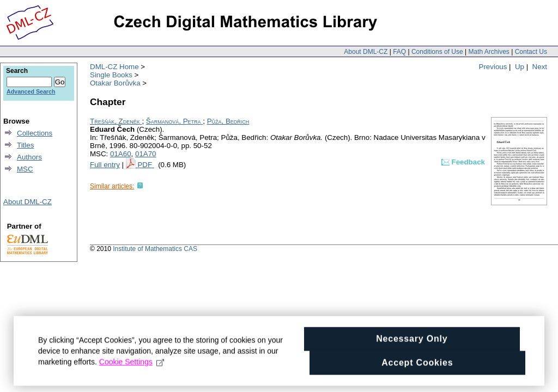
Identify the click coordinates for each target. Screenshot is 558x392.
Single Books (111, 75)
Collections (35, 133)
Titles (25, 145)
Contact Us (531, 52)
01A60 (121, 154)
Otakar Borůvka (115, 83)
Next (540, 67)
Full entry (105, 165)
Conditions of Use (437, 52)
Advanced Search (31, 91)
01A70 (146, 154)
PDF (145, 165)
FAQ (399, 52)
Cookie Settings (132, 369)
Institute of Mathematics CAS (155, 249)
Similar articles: (112, 186)
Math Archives (489, 52)
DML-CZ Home (114, 67)
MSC (25, 169)
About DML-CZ (366, 52)
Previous (493, 67)
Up (520, 67)
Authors (29, 157)
